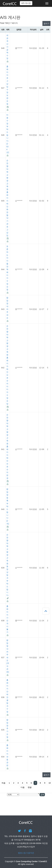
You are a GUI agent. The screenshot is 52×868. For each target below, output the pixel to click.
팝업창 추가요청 (7, 728)
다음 (23, 787)
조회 (48, 30)
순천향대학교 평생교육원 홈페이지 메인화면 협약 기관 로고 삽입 (7, 198)
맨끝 (30, 787)
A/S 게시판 (26, 3)
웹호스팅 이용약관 (26, 853)
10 (50, 783)
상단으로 (46, 611)
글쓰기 (46, 23)
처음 (3, 783)
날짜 (42, 30)
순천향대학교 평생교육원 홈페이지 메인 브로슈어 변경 (7, 446)
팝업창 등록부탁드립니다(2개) (8, 506)
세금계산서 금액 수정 (7, 47)
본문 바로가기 (0, 0)
